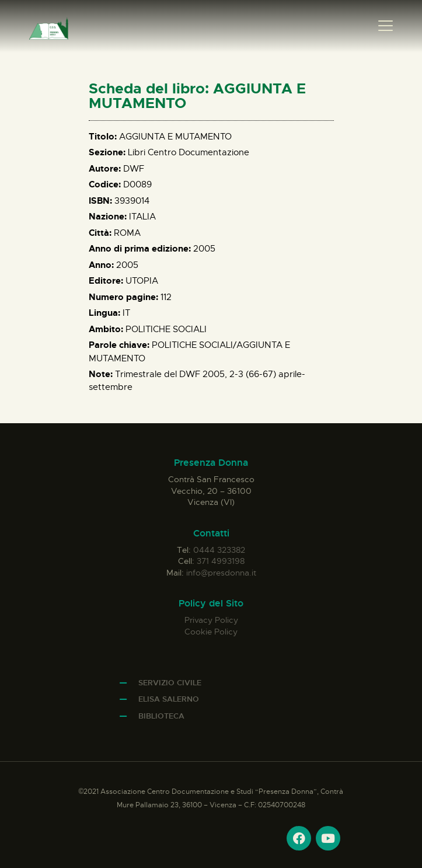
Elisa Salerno (169, 699)
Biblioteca (161, 716)
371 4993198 (221, 561)
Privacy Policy (211, 620)
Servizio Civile (170, 683)
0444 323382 (219, 550)
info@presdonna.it (221, 573)
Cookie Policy (211, 632)
